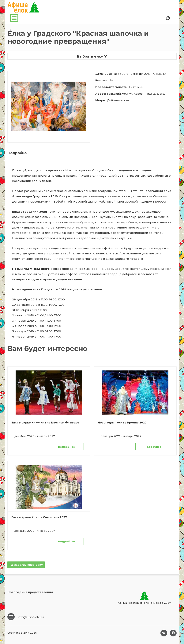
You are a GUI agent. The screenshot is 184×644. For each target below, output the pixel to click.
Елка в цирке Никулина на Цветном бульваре (45, 423)
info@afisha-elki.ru (31, 617)
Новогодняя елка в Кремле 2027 (122, 423)
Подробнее (66, 447)
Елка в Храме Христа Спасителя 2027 (39, 517)
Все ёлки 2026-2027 (26, 565)
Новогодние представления (30, 592)
